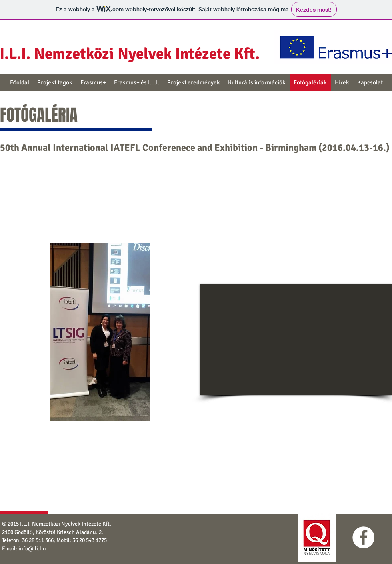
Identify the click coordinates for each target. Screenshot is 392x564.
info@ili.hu (32, 549)
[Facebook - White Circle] (363, 537)
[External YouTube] (296, 339)
